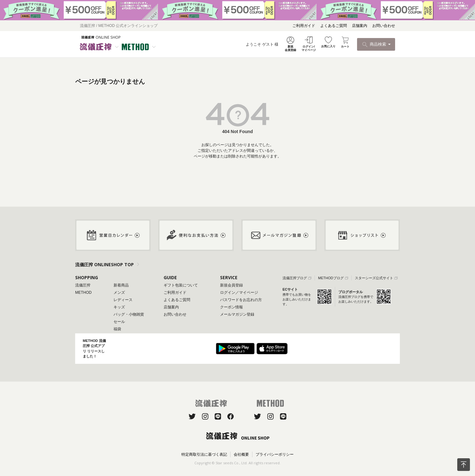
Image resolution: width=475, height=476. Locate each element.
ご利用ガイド (304, 26)
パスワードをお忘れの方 (241, 300)
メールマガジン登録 (237, 314)
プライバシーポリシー (275, 454)
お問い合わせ (384, 26)
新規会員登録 (231, 285)
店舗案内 (360, 26)
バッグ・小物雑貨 (129, 314)
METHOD (83, 293)
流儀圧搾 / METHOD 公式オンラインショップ (119, 26)
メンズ (119, 293)
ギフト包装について (181, 285)
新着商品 (121, 285)
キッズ (119, 307)
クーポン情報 (231, 307)
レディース (123, 300)
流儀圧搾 (83, 285)
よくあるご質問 (334, 26)
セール (119, 322)
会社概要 (241, 454)
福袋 (117, 329)
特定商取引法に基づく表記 (204, 454)
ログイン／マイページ (239, 293)
